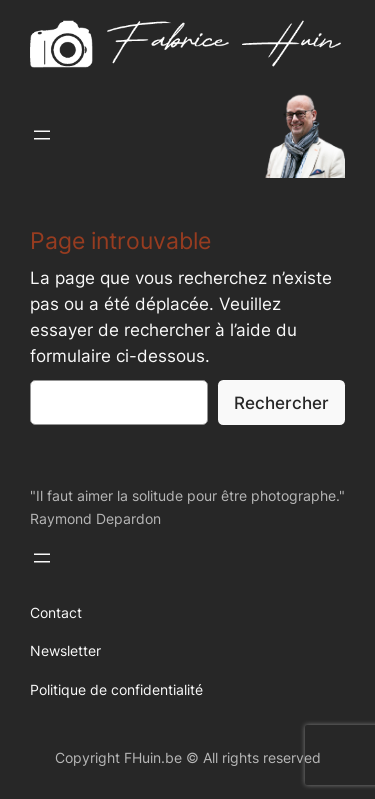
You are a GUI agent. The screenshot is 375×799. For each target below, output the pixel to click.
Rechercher (281, 403)
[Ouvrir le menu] (42, 135)
